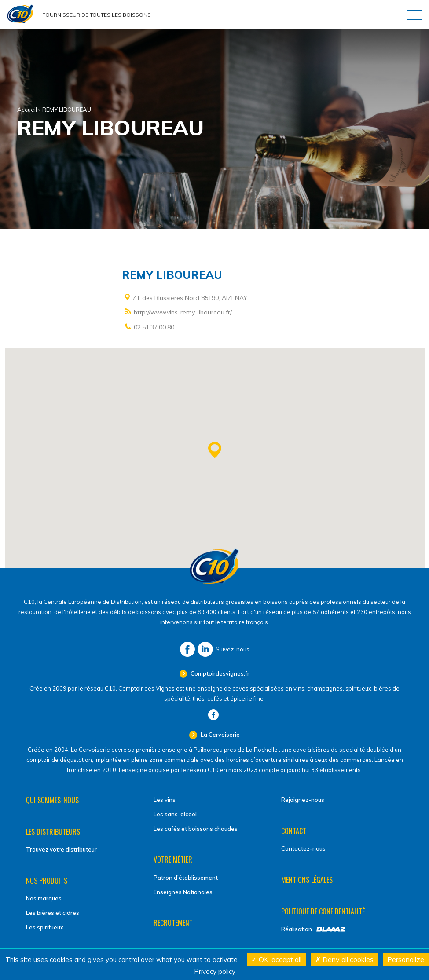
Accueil (27, 110)
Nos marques (44, 898)
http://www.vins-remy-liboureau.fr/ (183, 312)
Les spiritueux (45, 927)
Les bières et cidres (53, 913)
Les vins (165, 800)
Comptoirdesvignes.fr (219, 673)
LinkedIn (205, 649)
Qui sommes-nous (52, 800)
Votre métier (173, 859)
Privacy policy (215, 971)
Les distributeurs (53, 832)
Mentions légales (307, 880)
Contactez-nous (303, 848)
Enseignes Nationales (183, 892)
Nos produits (47, 881)
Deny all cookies (344, 959)
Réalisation (297, 929)
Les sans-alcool (175, 814)
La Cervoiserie (220, 735)
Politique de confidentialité (323, 911)
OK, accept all (276, 959)
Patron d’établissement (186, 878)
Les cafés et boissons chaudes (196, 829)
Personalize (406, 959)
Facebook (187, 649)
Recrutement (173, 923)
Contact (294, 831)
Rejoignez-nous (303, 800)
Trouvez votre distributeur (61, 849)
